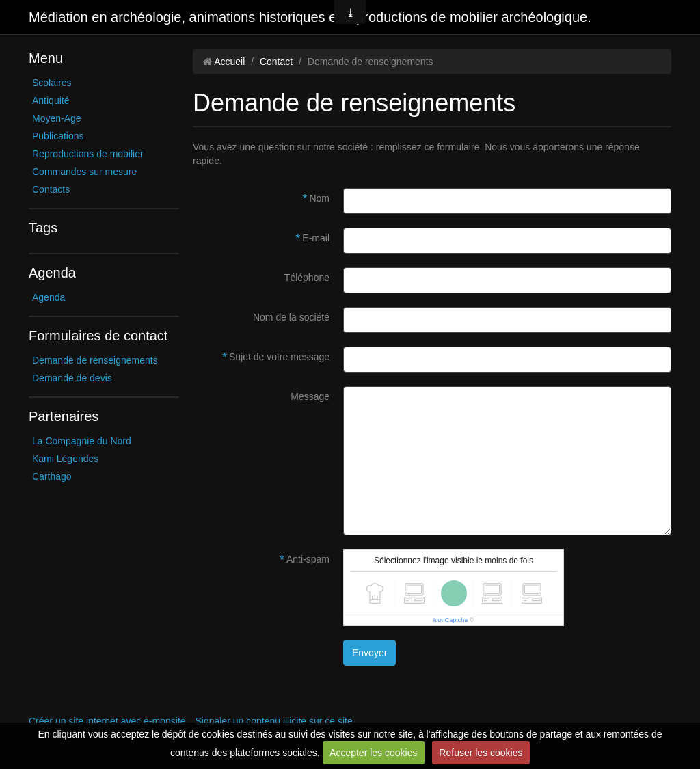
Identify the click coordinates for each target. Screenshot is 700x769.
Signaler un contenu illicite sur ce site (273, 721)
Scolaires (52, 83)
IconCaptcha (451, 620)
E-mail (316, 238)
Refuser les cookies (481, 753)
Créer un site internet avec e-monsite (107, 721)
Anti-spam (308, 559)
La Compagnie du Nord (82, 441)
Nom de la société (291, 317)
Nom (319, 198)
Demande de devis (72, 378)
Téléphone (307, 278)
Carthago (52, 476)
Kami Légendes (65, 459)
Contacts (51, 189)
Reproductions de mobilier (88, 154)
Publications (58, 136)
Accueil (229, 62)
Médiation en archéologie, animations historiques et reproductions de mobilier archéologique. (310, 17)
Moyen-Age (57, 118)
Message (310, 396)
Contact (276, 62)
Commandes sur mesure (84, 172)
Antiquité (51, 100)
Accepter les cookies (373, 753)
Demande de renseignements (95, 360)
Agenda (49, 297)
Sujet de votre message (279, 357)
